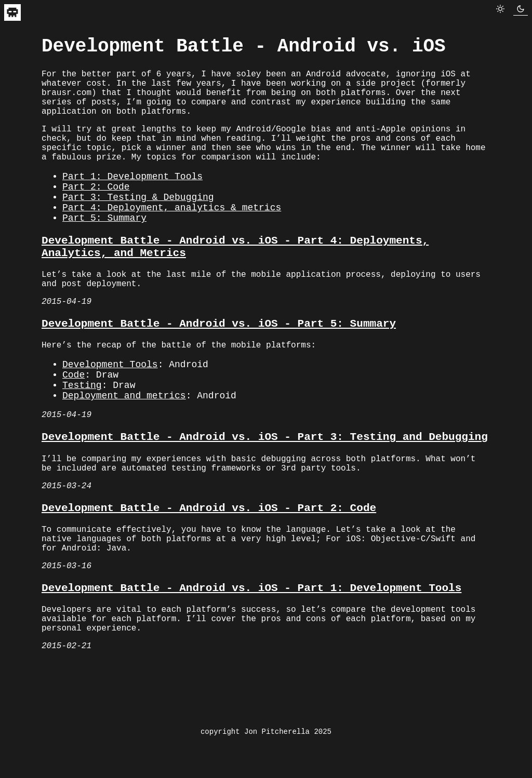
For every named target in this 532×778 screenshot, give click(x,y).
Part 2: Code (96, 213)
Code (74, 427)
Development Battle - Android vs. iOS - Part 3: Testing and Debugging (265, 498)
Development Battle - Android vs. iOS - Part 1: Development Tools (251, 669)
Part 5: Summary (104, 250)
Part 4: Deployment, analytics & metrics (172, 238)
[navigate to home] (12, 17)
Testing (82, 440)
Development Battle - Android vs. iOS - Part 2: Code (209, 578)
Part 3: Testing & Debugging (138, 225)
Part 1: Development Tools (132, 200)
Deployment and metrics (124, 452)
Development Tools (110, 415)
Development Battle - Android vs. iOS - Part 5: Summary (219, 370)
